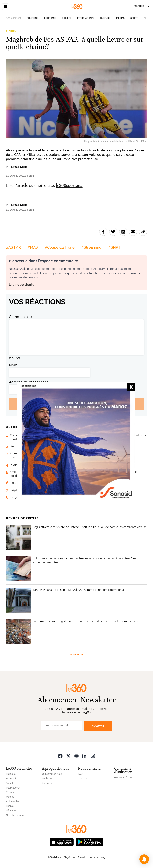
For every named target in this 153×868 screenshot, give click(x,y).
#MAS (33, 247)
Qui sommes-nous (52, 774)
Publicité (47, 779)
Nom (13, 365)
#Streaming (91, 247)
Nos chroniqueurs (16, 815)
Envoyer (98, 726)
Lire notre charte (22, 285)
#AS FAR (13, 247)
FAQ (80, 774)
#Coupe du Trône (60, 247)
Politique (33, 18)
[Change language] (141, 7)
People (10, 806)
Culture (105, 18)
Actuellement (13, 18)
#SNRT (114, 247)
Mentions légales (124, 778)
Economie (50, 18)
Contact (82, 779)
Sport (134, 18)
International (86, 18)
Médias (120, 18)
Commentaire (21, 317)
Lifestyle (11, 811)
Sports (11, 31)
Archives (47, 783)
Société (67, 18)
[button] (144, 859)
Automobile (12, 801)
